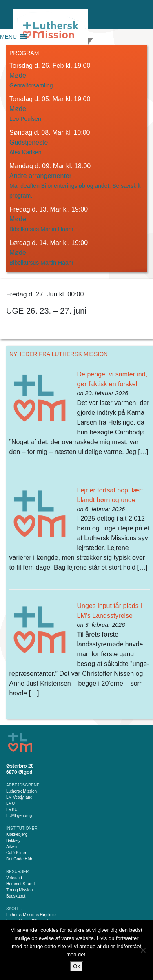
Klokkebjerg (17, 834)
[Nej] (143, 950)
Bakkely (13, 841)
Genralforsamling (31, 85)
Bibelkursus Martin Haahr (41, 229)
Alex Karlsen (25, 152)
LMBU (12, 810)
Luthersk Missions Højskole (31, 915)
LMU (10, 803)
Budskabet (16, 896)
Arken (11, 847)
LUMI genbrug (19, 816)
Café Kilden (17, 853)
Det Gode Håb (19, 859)
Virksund (14, 878)
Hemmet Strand (20, 884)
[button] (8, 37)
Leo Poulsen (25, 119)
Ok (76, 966)
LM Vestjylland (19, 797)
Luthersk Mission (21, 791)
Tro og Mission (19, 890)
